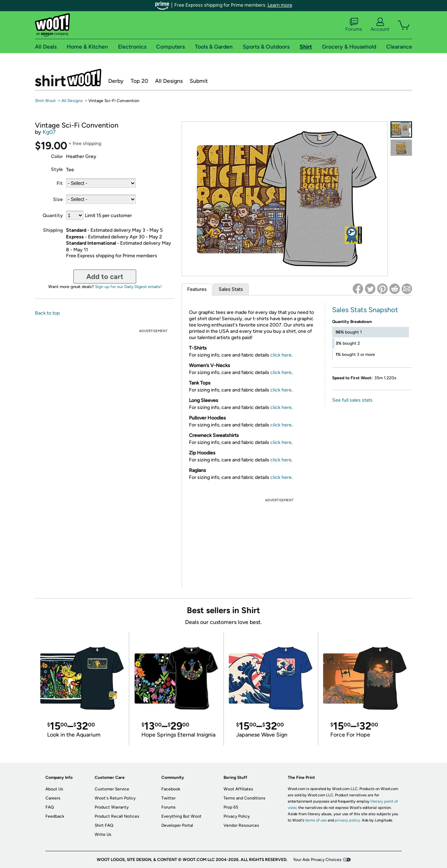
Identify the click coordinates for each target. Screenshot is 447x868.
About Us (54, 789)
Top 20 (139, 81)
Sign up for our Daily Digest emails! (128, 287)
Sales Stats (231, 289)
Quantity (53, 216)
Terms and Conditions (244, 798)
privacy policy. (348, 820)
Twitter (168, 798)
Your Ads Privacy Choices (317, 860)
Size (58, 199)
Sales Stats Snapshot (365, 310)
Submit (199, 81)
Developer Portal (177, 825)
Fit (60, 183)
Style (57, 169)
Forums (354, 25)
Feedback (55, 816)
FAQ (50, 807)
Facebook (171, 789)
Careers (53, 798)
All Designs (169, 81)
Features (197, 289)
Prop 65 (231, 807)
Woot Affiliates (238, 789)
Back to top (47, 313)
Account (380, 25)
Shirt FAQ (104, 825)
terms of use (316, 820)
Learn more (280, 5)
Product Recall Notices (117, 816)
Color (57, 156)
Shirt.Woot (68, 78)
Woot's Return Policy (115, 798)
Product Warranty (112, 807)
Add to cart (105, 277)
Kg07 (49, 132)
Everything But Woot (181, 816)
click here (281, 355)
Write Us (103, 834)
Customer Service (112, 789)
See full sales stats (352, 400)
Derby (116, 81)
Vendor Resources (241, 825)
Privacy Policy (237, 816)
